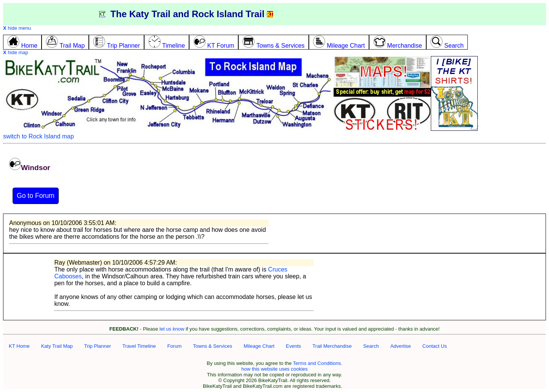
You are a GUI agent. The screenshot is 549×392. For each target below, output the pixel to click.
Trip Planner (98, 346)
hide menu (17, 28)
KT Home (19, 346)
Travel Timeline (139, 346)
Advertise (401, 346)
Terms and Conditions (317, 363)
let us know (172, 329)
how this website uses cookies (274, 369)
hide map (16, 52)
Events (294, 346)
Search (371, 346)
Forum (175, 346)
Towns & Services (213, 346)
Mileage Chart (259, 346)
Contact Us (435, 346)
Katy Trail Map (57, 346)
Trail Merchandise (332, 346)
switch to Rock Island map (39, 136)
